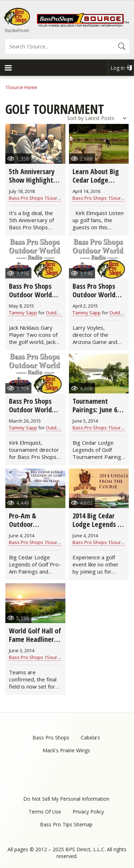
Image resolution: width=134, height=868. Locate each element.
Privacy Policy (88, 812)
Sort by (75, 118)
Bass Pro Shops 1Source (36, 198)
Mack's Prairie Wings (66, 750)
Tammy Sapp (23, 313)
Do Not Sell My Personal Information (66, 799)
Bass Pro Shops (51, 738)
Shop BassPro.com (17, 30)
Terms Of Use (45, 812)
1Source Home (21, 87)
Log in (118, 68)
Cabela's (90, 738)
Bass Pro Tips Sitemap (66, 824)
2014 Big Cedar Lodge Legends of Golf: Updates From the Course (98, 529)
